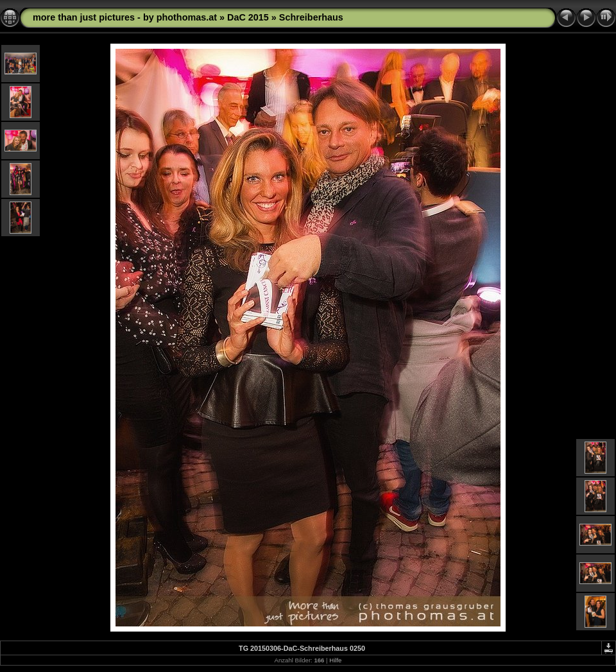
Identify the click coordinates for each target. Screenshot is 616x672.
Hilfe (335, 660)
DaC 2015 (248, 17)
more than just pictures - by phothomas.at (125, 17)
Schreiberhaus (311, 17)
